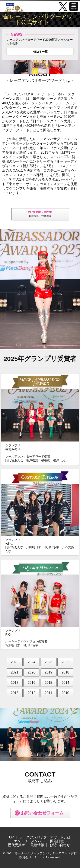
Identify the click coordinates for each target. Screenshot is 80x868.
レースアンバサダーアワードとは (45, 837)
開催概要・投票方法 (40, 214)
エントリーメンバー (29, 841)
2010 (65, 693)
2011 (48, 693)
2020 (32, 672)
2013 (15, 693)
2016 (32, 683)
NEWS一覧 (40, 52)
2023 (48, 662)
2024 (32, 662)
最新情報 (37, 845)
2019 (48, 672)
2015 (48, 683)
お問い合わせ (60, 845)
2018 (65, 672)
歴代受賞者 (16, 845)
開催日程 (57, 841)
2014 (65, 683)
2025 (15, 662)
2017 (15, 683)
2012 (32, 693)
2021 (15, 672)
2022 (65, 662)
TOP (11, 837)
